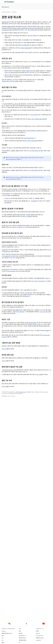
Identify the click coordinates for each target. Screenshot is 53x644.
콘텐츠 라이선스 (23, 392)
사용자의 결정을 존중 (26, 48)
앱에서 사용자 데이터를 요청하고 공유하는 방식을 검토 (27, 28)
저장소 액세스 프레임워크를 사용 (36, 119)
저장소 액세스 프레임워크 (30, 141)
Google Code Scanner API (31, 323)
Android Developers (6, 12)
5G (20, 643)
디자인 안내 (5, 349)
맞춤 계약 (34, 45)
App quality (5, 7)
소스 (3, 638)
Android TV (38, 640)
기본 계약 (23, 45)
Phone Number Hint (13, 271)
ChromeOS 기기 (40, 636)
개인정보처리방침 (23, 640)
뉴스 (3, 640)
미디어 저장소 (34, 115)
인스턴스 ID (7, 198)
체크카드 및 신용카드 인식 (18, 227)
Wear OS (38, 633)
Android (4, 631)
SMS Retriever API (8, 252)
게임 (20, 631)
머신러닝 (21, 633)
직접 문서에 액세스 (28, 138)
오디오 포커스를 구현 (45, 312)
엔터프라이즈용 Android (7, 633)
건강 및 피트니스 (22, 636)
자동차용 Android (40, 638)
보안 (3, 636)
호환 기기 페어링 (27, 216)
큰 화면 (37, 631)
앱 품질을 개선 (5, 22)
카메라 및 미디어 (22, 638)
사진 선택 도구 (16, 104)
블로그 (3, 643)
